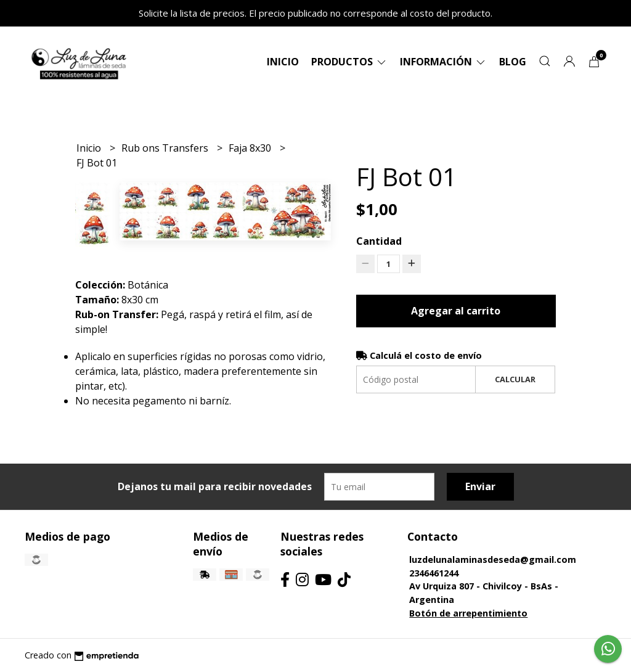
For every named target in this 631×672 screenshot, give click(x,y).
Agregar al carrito (456, 311)
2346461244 (434, 573)
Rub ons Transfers (166, 148)
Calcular (515, 379)
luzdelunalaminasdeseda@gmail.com (493, 559)
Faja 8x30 (251, 148)
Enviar (480, 486)
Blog (513, 62)
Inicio (283, 62)
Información (443, 62)
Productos (349, 62)
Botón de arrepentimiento (468, 613)
